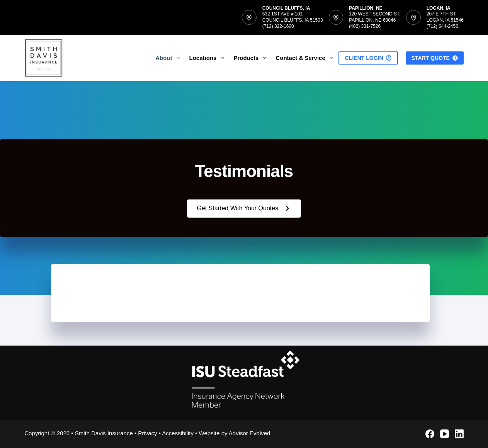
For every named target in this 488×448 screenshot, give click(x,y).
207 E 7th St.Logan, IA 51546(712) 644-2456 (445, 20)
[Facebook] (430, 434)
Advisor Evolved (250, 433)
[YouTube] (445, 434)
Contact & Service (305, 58)
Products (251, 58)
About (169, 58)
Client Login (368, 58)
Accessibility (178, 433)
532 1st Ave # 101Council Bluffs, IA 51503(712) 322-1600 (293, 20)
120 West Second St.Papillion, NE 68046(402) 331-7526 (375, 20)
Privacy (147, 433)
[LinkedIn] (459, 434)
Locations (208, 58)
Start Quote (435, 58)
